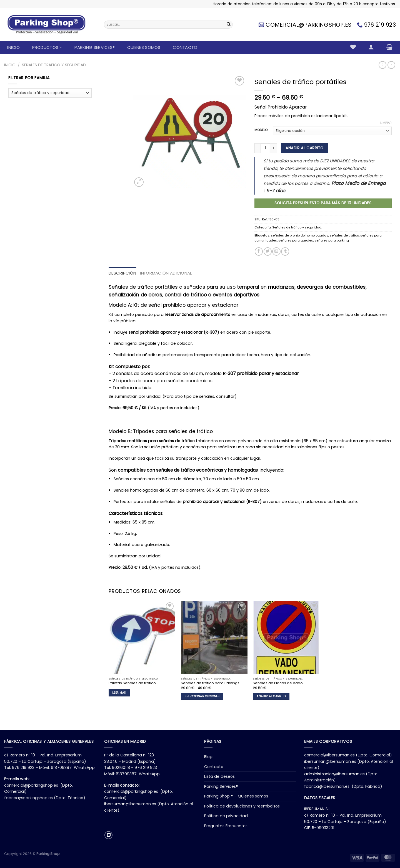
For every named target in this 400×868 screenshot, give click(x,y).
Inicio (13, 47)
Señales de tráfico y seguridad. (54, 65)
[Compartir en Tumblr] (285, 251)
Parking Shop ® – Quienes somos (236, 796)
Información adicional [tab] (166, 273)
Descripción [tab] (122, 273)
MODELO (261, 130)
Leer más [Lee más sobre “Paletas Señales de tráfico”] (119, 693)
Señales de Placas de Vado (278, 683)
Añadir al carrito (304, 148)
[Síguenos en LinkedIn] (108, 835)
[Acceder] (371, 47)
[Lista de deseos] (353, 47)
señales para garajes (296, 240)
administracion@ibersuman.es (334, 774)
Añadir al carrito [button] (271, 696)
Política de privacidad (226, 816)
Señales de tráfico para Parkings (210, 683)
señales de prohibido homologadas (300, 235)
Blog (208, 757)
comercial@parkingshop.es (31, 785)
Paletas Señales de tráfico (132, 683)
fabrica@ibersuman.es (327, 786)
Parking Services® (95, 47)
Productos (47, 47)
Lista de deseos (219, 776)
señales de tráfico (344, 235)
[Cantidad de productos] (265, 148)
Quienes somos (144, 47)
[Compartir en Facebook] (259, 251)
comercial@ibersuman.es (329, 755)
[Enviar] (229, 25)
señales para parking (332, 240)
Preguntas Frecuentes (226, 826)
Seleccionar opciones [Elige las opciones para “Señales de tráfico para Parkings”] (202, 696)
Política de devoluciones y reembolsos (242, 806)
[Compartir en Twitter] (268, 251)
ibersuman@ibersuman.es (130, 804)
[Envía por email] (276, 251)
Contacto (185, 47)
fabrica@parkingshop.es (28, 798)
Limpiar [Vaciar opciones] (386, 123)
